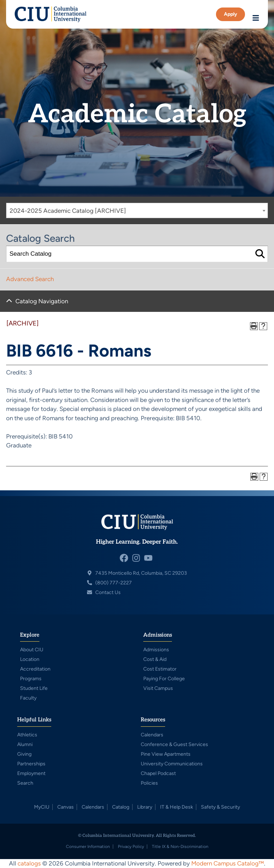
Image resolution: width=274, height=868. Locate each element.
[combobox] (137, 210)
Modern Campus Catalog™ (228, 863)
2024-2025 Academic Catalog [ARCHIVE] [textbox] (68, 211)
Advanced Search (30, 279)
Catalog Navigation (42, 301)
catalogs (29, 863)
